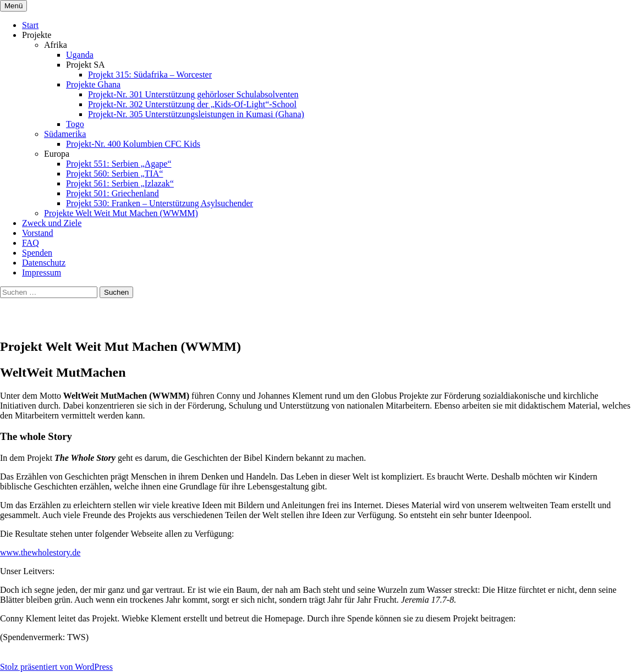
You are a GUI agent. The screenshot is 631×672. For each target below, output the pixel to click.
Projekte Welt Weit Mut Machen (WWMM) (121, 213)
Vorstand (38, 233)
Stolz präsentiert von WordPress (56, 667)
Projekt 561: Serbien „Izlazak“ (120, 183)
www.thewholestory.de (40, 552)
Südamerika (65, 134)
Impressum (42, 272)
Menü (13, 6)
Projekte (37, 35)
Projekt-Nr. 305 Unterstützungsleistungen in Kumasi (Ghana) (196, 114)
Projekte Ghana (93, 84)
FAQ (31, 243)
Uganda (80, 55)
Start (30, 25)
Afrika (56, 45)
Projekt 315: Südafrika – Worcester (150, 75)
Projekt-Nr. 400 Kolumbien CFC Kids (133, 144)
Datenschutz (44, 263)
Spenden (37, 253)
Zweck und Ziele (52, 223)
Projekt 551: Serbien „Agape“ (119, 164)
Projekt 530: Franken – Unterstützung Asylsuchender (160, 203)
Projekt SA (86, 65)
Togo (75, 124)
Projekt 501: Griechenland (113, 193)
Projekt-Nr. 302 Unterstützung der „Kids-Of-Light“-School (192, 104)
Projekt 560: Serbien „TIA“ (114, 173)
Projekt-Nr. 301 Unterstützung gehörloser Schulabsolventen (193, 94)
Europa (57, 154)
